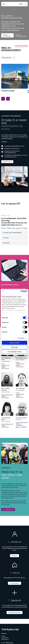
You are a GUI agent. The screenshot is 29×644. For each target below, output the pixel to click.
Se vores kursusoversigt (7, 35)
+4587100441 (20, 397)
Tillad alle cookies (14, 343)
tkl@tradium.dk (24, 423)
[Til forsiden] (3, 4)
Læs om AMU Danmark (8, 510)
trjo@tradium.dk (20, 394)
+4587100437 (5, 398)
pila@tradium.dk (20, 364)
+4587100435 (5, 427)
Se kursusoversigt (21, 46)
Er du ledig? (6, 243)
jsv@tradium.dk (5, 366)
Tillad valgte (14, 347)
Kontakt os (14, 556)
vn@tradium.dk (9, 424)
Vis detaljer (21, 338)
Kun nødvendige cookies (15, 352)
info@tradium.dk (9, 643)
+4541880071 (20, 425)
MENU (21, 4)
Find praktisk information (14, 613)
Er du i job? (6, 238)
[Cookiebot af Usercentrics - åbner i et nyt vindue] (21, 291)
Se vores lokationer (14, 583)
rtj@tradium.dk (9, 395)
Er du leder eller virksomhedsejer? (12, 233)
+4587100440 (5, 368)
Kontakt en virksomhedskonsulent (21, 35)
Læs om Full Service (7, 162)
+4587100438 (20, 367)
